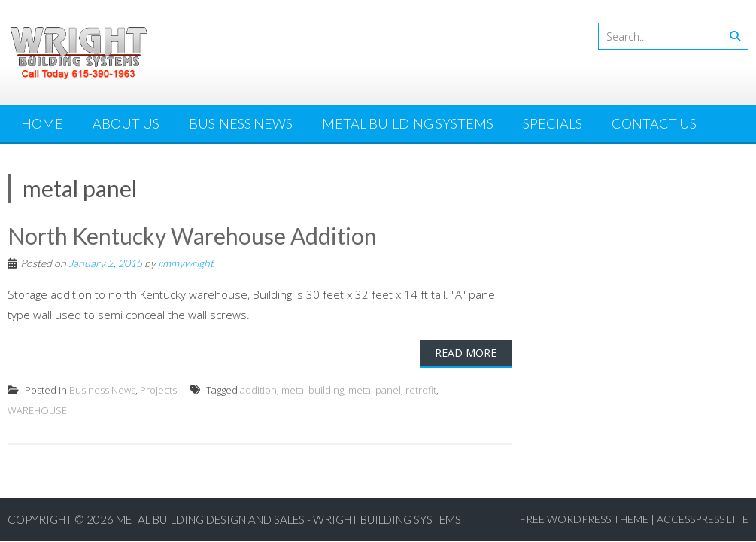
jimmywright (186, 263)
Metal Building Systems (408, 123)
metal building (313, 390)
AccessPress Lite (703, 519)
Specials (553, 123)
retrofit (421, 390)
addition (258, 390)
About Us (126, 123)
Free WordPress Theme (584, 519)
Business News (241, 123)
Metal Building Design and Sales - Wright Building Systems (288, 519)
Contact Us (654, 123)
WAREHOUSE (37, 410)
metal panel (375, 390)
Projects (158, 390)
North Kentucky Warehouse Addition (192, 236)
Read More (466, 353)
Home (42, 123)
